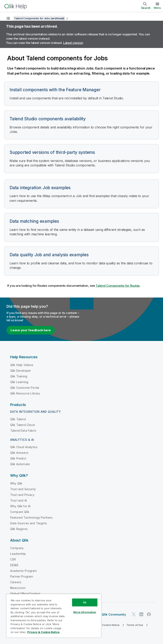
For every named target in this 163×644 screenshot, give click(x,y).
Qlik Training (19, 376)
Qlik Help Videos (22, 365)
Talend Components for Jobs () (39, 18)
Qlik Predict (18, 458)
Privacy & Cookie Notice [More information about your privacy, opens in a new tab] (43, 632)
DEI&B (14, 565)
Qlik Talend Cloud (22, 425)
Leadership (18, 554)
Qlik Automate (20, 464)
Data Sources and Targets (29, 523)
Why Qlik (16, 483)
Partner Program (22, 576)
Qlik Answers (19, 453)
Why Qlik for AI (20, 506)
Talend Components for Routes (118, 286)
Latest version (73, 43)
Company (17, 548)
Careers (16, 582)
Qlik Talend (18, 419)
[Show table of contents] (8, 18)
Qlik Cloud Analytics (24, 447)
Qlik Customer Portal (25, 388)
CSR (13, 559)
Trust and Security (23, 489)
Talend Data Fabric (23, 431)
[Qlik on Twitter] (134, 614)
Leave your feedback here (31, 330)
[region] (54, 616)
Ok (85, 602)
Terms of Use (135, 625)
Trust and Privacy (22, 495)
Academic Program (24, 571)
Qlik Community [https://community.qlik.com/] (114, 614)
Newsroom (18, 588)
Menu (157, 8)
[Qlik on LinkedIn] (141, 614)
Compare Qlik (20, 512)
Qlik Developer (21, 371)
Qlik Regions (19, 529)
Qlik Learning (19, 382)
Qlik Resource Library (25, 393)
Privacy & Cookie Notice (105, 625)
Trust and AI (18, 500)
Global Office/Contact (25, 594)
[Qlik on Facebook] (149, 614)
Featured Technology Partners (31, 517)
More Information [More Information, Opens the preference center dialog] (85, 612)
